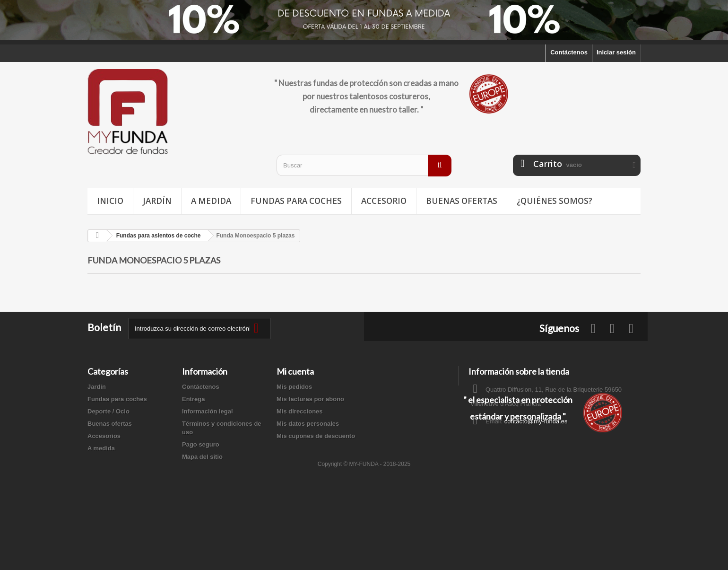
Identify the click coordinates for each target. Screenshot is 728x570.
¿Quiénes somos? (555, 201)
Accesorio (384, 201)
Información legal (208, 411)
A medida (211, 201)
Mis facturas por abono (310, 399)
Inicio (110, 201)
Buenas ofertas (462, 201)
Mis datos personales (308, 424)
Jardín (157, 201)
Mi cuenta (295, 371)
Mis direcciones (300, 411)
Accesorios (104, 436)
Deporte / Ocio (108, 411)
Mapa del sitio (202, 457)
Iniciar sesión (616, 52)
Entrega (193, 399)
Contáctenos (569, 52)
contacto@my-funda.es (536, 421)
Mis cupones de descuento (316, 436)
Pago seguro (201, 444)
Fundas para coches (296, 201)
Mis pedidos (294, 387)
